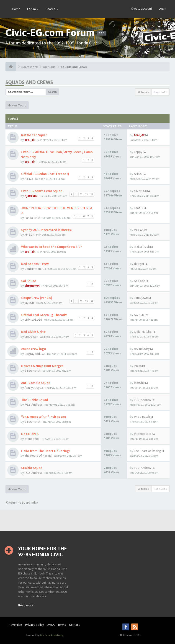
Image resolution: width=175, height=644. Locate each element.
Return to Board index (22, 502)
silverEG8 (140, 191)
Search (52, 9)
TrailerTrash (142, 247)
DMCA (51, 625)
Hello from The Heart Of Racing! (45, 451)
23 (86, 194)
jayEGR (29, 303)
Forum (33, 9)
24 (92, 194)
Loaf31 (139, 208)
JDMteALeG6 (33, 319)
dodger (139, 264)
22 (81, 194)
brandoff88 (32, 439)
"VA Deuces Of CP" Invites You (43, 417)
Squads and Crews (74, 67)
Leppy (138, 152)
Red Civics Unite (33, 332)
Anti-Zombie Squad (35, 383)
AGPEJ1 (139, 315)
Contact (74, 625)
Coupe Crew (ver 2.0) (36, 298)
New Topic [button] (17, 105)
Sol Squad (28, 281)
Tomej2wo (141, 298)
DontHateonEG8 (35, 269)
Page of (160, 92)
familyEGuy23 (34, 388)
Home (16, 9)
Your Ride (49, 67)
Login (162, 8)
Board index (30, 67)
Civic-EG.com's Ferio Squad (41, 191)
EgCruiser (31, 337)
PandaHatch (33, 218)
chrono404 (32, 286)
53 (86, 301)
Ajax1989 (31, 196)
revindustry (142, 349)
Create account (142, 8)
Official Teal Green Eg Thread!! (44, 315)
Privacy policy (35, 625)
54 (92, 301)
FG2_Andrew (33, 404)
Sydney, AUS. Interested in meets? (46, 230)
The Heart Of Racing (38, 456)
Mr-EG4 (29, 234)
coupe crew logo (33, 349)
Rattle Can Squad (34, 135)
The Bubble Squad (34, 400)
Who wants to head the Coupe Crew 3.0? (51, 247)
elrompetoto (143, 434)
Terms (62, 625)
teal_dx (30, 140)
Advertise (15, 625)
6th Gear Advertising (52, 635)
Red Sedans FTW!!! (35, 264)
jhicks (138, 366)
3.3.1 (102, 33)
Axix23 (29, 179)
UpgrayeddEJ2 (35, 354)
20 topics (143, 92)
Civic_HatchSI (143, 332)
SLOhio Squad (31, 468)
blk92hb (139, 383)
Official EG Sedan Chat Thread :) (45, 174)
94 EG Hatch (33, 371)
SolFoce (140, 281)
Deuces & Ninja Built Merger (42, 366)
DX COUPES (30, 434)
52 (81, 301)
